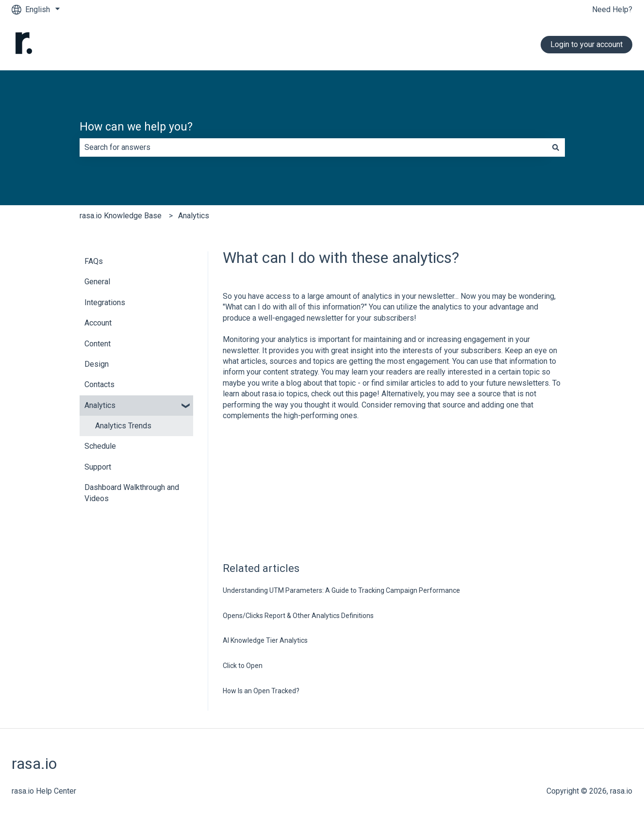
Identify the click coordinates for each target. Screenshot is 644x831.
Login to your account (586, 44)
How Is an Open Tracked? (261, 691)
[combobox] (313, 147)
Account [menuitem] (98, 323)
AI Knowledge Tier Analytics (265, 640)
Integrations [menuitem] (105, 302)
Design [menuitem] (97, 364)
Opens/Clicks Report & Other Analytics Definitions (298, 616)
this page (361, 394)
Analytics (194, 216)
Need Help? (612, 9)
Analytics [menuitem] (100, 405)
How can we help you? (136, 127)
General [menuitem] (97, 282)
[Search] (556, 147)
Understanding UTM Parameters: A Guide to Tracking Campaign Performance (341, 590)
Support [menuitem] (98, 467)
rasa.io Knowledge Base (121, 216)
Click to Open (243, 666)
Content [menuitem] (98, 344)
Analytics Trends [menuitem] (123, 426)
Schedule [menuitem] (100, 446)
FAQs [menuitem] (94, 261)
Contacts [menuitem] (99, 384)
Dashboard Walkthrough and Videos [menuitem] (132, 493)
